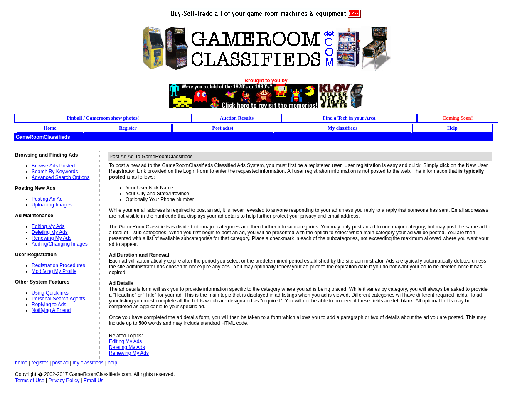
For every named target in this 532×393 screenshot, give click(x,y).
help (112, 363)
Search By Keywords (55, 172)
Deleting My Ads (50, 232)
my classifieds (88, 363)
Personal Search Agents (58, 299)
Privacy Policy (64, 381)
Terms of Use (30, 381)
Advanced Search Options (60, 177)
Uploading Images (52, 205)
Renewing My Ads (52, 238)
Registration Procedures (58, 265)
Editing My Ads (48, 226)
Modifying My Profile (54, 271)
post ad (60, 363)
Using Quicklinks (50, 293)
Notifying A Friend (51, 310)
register (40, 363)
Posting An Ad (47, 199)
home (21, 363)
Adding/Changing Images (60, 244)
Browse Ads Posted (53, 166)
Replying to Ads (49, 305)
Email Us (94, 381)
